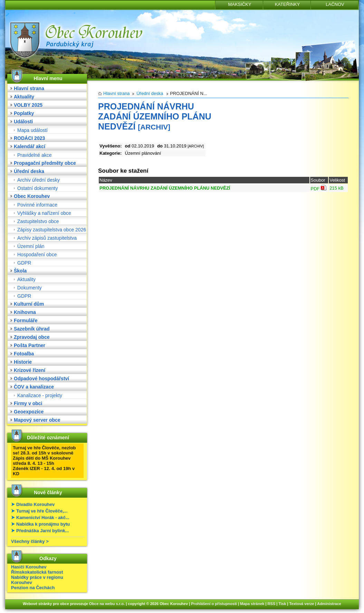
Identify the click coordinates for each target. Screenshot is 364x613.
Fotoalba (24, 354)
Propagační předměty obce (45, 163)
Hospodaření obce (37, 255)
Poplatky (24, 113)
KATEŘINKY (288, 4)
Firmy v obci (28, 403)
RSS (272, 604)
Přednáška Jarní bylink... (42, 531)
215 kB (336, 188)
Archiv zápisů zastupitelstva (47, 238)
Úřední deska (29, 171)
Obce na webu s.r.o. (107, 604)
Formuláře (26, 320)
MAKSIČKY (240, 4)
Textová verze (301, 604)
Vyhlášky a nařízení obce (44, 213)
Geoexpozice (29, 412)
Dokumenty (30, 288)
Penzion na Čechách (33, 588)
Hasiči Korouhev (29, 567)
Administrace (329, 604)
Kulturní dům (29, 304)
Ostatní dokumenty (38, 188)
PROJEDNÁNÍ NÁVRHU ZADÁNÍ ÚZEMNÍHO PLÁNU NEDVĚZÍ (165, 188)
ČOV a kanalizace (34, 387)
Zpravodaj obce (32, 337)
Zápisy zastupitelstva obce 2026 (52, 230)
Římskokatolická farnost (37, 572)
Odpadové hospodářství (41, 379)
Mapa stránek (252, 604)
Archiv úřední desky (39, 180)
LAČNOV (335, 4)
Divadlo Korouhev (35, 504)
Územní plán (31, 246)
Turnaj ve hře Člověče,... (42, 511)
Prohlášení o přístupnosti (214, 604)
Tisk (282, 604)
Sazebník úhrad (32, 329)
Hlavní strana (29, 88)
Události (23, 122)
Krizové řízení (30, 370)
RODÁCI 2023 (29, 138)
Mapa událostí (32, 130)
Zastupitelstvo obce (38, 221)
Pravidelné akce (35, 155)
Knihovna (25, 312)
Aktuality (24, 97)
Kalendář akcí (30, 146)
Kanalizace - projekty (40, 395)
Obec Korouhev (32, 196)
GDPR (24, 263)
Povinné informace (37, 205)
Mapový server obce (37, 420)
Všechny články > (30, 541)
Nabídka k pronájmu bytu (43, 524)
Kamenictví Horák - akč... (43, 518)
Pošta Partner (30, 345)
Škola (20, 271)
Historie (23, 362)
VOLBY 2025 (28, 105)
